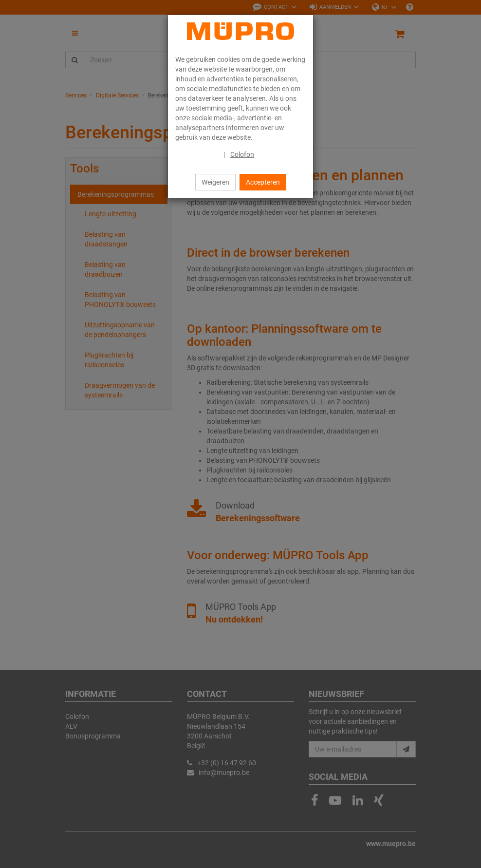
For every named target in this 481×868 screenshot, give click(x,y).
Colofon (242, 154)
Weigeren (215, 182)
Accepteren (263, 182)
